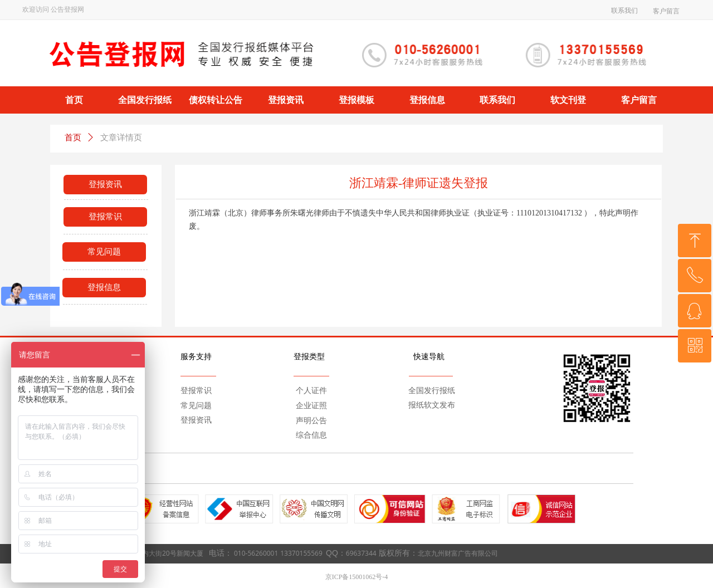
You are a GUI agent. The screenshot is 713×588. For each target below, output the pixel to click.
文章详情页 (121, 138)
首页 (73, 138)
